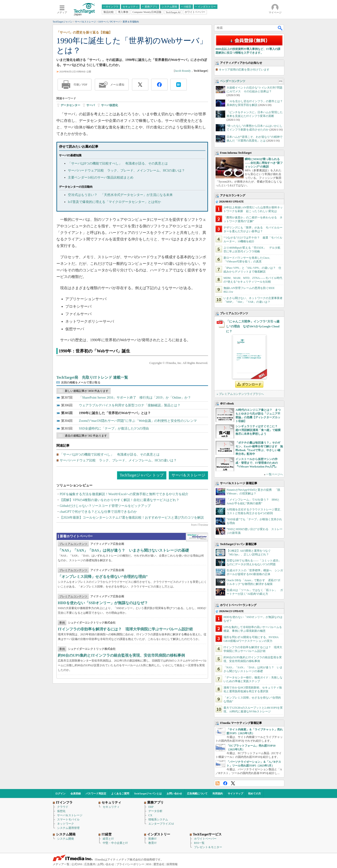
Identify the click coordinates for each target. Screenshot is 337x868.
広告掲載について (197, 793)
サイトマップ (235, 793)
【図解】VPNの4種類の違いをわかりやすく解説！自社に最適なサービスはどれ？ (119, 500)
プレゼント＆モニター (208, 847)
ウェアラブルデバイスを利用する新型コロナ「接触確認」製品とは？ (130, 405)
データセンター (70, 105)
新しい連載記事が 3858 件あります (87, 391)
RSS (218, 783)
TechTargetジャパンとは (148, 793)
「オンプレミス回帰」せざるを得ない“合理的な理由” (103, 577)
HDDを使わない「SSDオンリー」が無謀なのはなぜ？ (103, 603)
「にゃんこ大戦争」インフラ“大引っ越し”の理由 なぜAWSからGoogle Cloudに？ (253, 326)
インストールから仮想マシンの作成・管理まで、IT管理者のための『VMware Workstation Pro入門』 (257, 463)
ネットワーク (66, 824)
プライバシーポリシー (130, 864)
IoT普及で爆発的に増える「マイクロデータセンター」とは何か (114, 202)
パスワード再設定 (96, 793)
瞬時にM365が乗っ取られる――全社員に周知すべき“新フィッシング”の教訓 (264, 163)
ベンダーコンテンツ (233, 81)
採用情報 (172, 864)
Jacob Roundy (183, 71)
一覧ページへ (275, 474)
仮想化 (61, 811)
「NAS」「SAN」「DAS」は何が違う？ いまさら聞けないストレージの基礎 (123, 550)
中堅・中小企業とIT (115, 843)
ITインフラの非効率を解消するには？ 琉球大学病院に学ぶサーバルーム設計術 (125, 629)
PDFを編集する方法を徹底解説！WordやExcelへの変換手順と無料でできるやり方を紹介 (124, 494)
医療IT (152, 839)
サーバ (91, 105)
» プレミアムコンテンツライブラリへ (240, 394)
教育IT (152, 843)
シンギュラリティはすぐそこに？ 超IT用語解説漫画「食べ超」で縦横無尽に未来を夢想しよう (258, 430)
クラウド (63, 807)
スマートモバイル (68, 819)
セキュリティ (111, 807)
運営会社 (159, 864)
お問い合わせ (174, 793)
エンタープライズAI (161, 824)
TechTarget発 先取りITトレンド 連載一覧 (92, 377)
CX (150, 815)
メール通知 (117, 85)
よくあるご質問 (120, 793)
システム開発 (66, 839)
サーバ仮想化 (110, 105)
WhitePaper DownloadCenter (197, 537)
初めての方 (255, 793)
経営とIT (108, 839)
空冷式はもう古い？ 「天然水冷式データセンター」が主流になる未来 (120, 195)
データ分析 (155, 811)
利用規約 (218, 793)
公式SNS (77, 864)
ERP (151, 807)
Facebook (225, 783)
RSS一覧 (199, 843)
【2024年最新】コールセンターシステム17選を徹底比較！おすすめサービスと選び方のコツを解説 (132, 518)
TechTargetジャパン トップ (142, 475)
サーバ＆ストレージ (188, 475)
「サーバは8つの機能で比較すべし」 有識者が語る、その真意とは (118, 163)
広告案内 (90, 864)
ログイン (60, 793)
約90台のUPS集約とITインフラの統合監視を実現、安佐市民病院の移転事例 (121, 655)
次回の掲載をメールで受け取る (81, 382)
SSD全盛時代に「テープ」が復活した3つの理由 (114, 428)
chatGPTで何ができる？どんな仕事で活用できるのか (98, 512)
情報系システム (158, 819)
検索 (280, 28)
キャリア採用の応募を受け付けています (244, 70)
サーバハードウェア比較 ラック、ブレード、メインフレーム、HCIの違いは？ (126, 170)
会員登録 (76, 793)
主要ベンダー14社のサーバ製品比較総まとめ (101, 178)
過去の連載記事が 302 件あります (86, 436)
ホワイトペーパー (205, 839)
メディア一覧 (61, 864)
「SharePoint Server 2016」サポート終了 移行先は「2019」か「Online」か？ (135, 398)
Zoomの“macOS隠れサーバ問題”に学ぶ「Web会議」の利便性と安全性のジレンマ (138, 421)
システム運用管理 (68, 828)
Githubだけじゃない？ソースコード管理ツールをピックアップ (105, 506)
